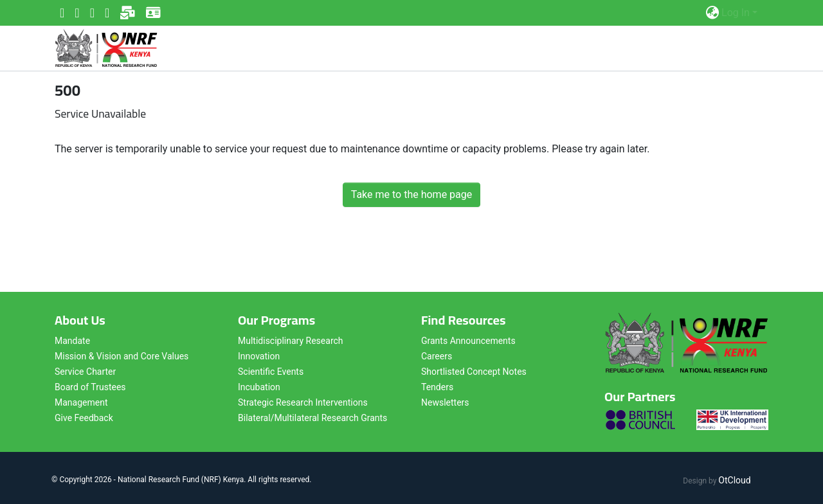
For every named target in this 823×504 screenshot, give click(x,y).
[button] (712, 13)
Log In (736, 13)
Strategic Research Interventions (303, 402)
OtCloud (734, 480)
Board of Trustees (90, 387)
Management (81, 402)
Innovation (259, 356)
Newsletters (445, 402)
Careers (437, 356)
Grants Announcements (468, 341)
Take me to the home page (412, 194)
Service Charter (85, 372)
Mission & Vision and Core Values (122, 356)
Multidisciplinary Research (291, 341)
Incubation (259, 387)
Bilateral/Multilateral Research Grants (312, 418)
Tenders (437, 387)
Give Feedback (84, 418)
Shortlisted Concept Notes (474, 372)
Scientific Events (271, 372)
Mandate (72, 341)
